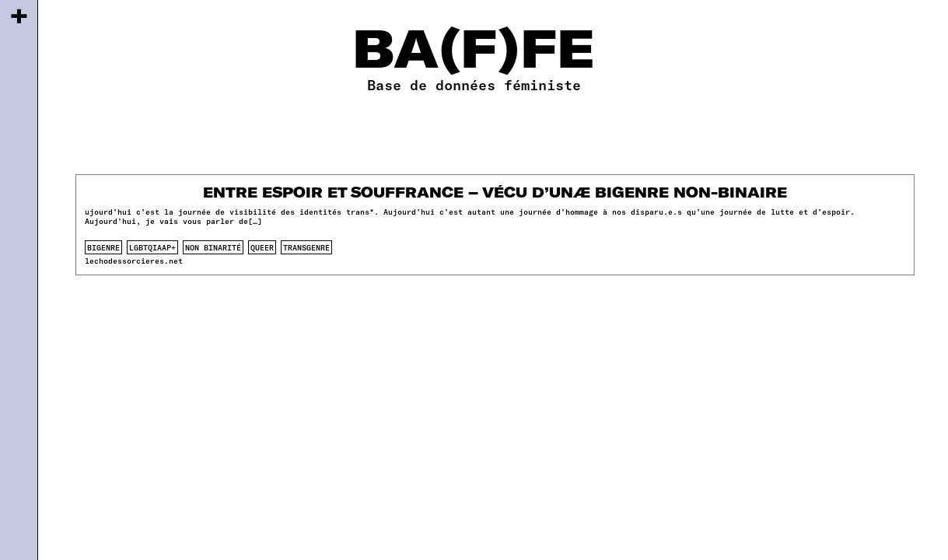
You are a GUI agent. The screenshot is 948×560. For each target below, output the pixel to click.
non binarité (213, 247)
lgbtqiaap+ (152, 247)
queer (262, 247)
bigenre (103, 247)
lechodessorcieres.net (134, 261)
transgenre (306, 247)
